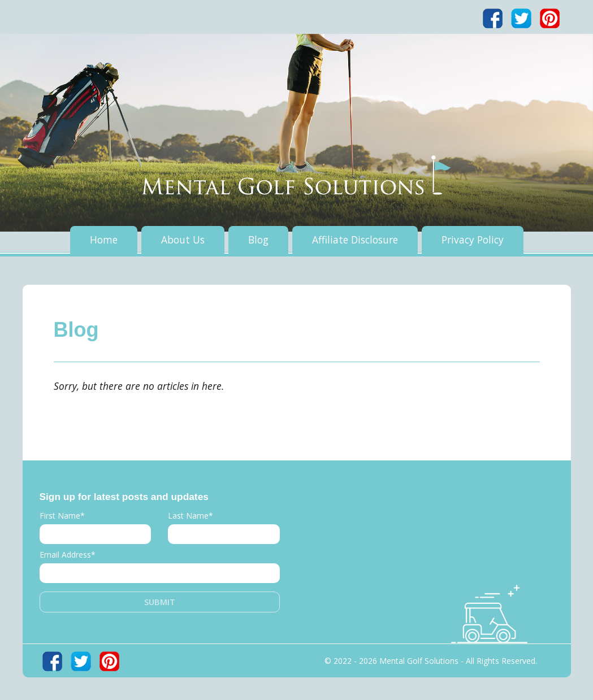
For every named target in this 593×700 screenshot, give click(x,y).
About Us (183, 240)
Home (104, 240)
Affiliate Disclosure (355, 240)
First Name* (62, 516)
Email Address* (68, 555)
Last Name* (191, 516)
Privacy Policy (473, 240)
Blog (258, 240)
